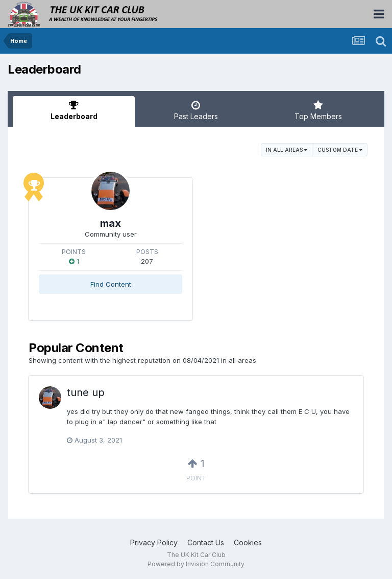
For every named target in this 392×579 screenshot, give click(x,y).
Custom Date (340, 150)
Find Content (111, 284)
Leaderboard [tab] (74, 110)
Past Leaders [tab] (196, 110)
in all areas (287, 150)
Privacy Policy (154, 542)
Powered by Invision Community (196, 564)
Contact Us (206, 542)
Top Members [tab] (318, 110)
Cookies (248, 542)
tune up (86, 392)
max (111, 223)
